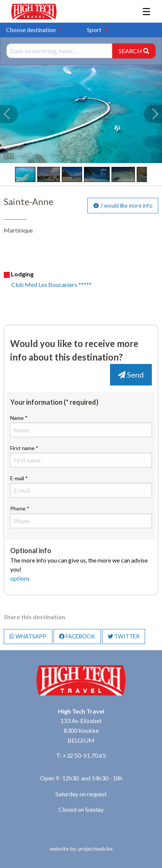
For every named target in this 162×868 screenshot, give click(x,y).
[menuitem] (96, 30)
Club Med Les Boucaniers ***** (51, 284)
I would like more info (123, 206)
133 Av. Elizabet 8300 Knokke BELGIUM (81, 730)
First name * (81, 456)
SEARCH (134, 51)
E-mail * (81, 486)
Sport (94, 30)
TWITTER (124, 636)
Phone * (81, 516)
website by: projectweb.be (81, 849)
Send (131, 375)
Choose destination (31, 30)
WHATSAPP (28, 636)
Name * (81, 426)
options (20, 578)
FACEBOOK (77, 636)
